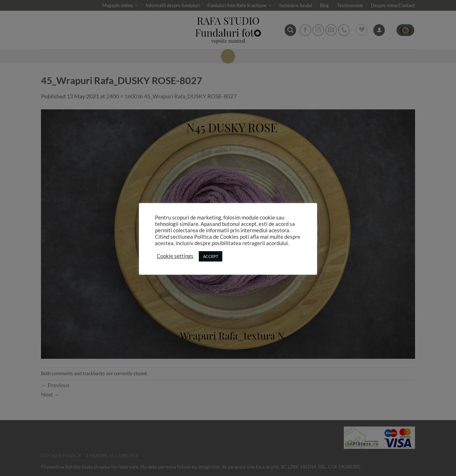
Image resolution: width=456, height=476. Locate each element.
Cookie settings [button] (175, 256)
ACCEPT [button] (211, 256)
